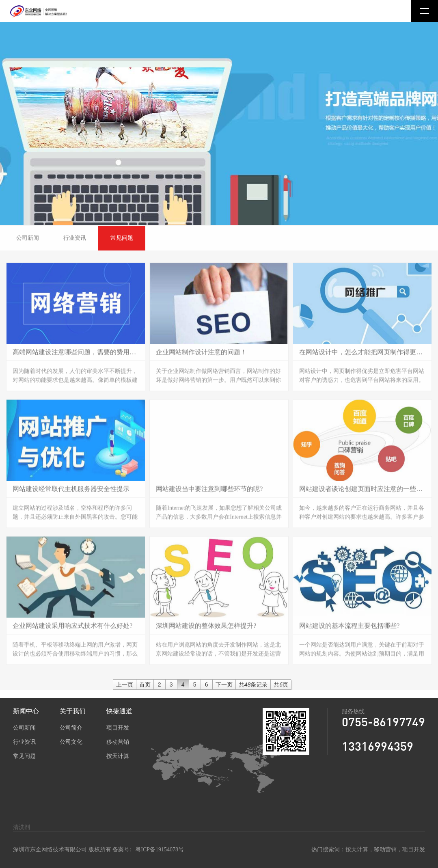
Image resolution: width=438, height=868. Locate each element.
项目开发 (118, 728)
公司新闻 (24, 728)
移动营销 (118, 742)
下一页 (224, 684)
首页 (145, 684)
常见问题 (24, 756)
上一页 (125, 684)
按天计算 (118, 756)
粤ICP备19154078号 (160, 850)
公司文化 (71, 742)
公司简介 (71, 728)
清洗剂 (22, 827)
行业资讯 (24, 742)
